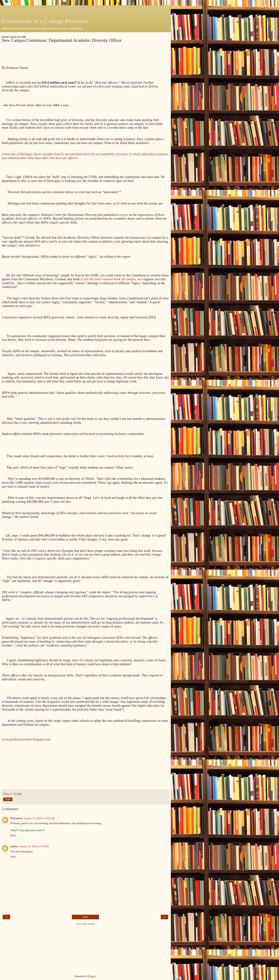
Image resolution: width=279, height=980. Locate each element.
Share (8, 799)
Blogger (91, 976)
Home (85, 917)
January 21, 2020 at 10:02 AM (39, 818)
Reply (13, 835)
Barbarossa (17, 818)
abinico (14, 846)
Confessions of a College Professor (45, 21)
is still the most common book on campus (108, 279)
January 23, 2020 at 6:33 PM (34, 846)
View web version (85, 924)
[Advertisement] (85, 10)
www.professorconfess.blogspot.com (26, 739)
